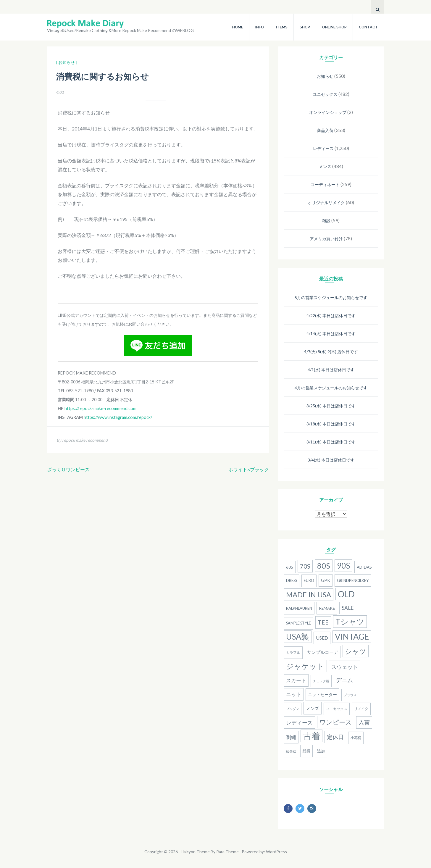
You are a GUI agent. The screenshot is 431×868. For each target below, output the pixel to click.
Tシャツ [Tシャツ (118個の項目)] (350, 622)
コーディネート (325, 184)
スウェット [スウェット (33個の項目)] (345, 667)
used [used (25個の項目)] (322, 638)
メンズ (325, 166)
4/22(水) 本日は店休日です (331, 316)
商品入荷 (325, 130)
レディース (323, 148)
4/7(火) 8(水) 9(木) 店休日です (331, 352)
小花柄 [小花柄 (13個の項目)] (356, 738)
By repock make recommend (82, 440)
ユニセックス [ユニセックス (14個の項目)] (337, 709)
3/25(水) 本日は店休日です (331, 406)
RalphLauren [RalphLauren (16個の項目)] (299, 608)
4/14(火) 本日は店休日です (331, 334)
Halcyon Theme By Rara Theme (210, 852)
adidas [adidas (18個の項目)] (364, 567)
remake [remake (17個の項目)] (327, 608)
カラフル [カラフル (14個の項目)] (293, 652)
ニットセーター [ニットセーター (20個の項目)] (322, 694)
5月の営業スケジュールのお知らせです (331, 297)
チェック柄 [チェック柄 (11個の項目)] (321, 681)
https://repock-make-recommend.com (100, 408)
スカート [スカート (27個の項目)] (296, 680)
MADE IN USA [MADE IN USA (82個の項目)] (309, 594)
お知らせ (325, 76)
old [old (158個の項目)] (346, 594)
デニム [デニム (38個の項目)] (344, 680)
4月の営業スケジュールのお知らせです (331, 388)
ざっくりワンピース (68, 469)
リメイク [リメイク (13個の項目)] (361, 709)
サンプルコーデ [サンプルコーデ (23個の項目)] (323, 652)
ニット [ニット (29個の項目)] (294, 694)
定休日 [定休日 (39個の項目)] (335, 737)
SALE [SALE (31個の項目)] (348, 608)
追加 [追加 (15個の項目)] (321, 751)
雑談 (326, 221)
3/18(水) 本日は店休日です (331, 424)
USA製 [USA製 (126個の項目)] (298, 637)
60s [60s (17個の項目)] (290, 567)
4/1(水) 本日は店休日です (331, 370)
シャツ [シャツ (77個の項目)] (356, 651)
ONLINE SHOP (334, 27)
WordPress (276, 852)
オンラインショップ (328, 112)
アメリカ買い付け (326, 239)
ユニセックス (325, 94)
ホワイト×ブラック (249, 469)
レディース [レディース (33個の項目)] (299, 722)
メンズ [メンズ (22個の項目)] (313, 708)
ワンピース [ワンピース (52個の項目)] (336, 722)
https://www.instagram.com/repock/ (118, 417)
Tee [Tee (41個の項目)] (323, 622)
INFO (260, 27)
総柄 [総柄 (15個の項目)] (306, 751)
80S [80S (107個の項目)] (324, 566)
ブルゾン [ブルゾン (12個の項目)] (293, 709)
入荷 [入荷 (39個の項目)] (364, 722)
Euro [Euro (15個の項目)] (309, 581)
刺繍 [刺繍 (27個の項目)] (291, 737)
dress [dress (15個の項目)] (292, 581)
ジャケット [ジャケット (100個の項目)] (305, 666)
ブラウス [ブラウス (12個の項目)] (350, 695)
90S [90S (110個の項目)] (343, 566)
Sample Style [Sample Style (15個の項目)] (298, 623)
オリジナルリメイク (326, 203)
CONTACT (368, 27)
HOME (238, 27)
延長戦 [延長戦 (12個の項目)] (291, 751)
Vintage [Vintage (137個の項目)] (352, 637)
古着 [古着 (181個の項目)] (311, 736)
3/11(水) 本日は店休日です (331, 442)
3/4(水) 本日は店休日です (331, 460)
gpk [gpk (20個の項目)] (326, 580)
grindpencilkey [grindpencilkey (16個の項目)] (353, 580)
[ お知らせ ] (67, 62)
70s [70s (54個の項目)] (305, 566)
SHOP (305, 27)
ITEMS (282, 27)
